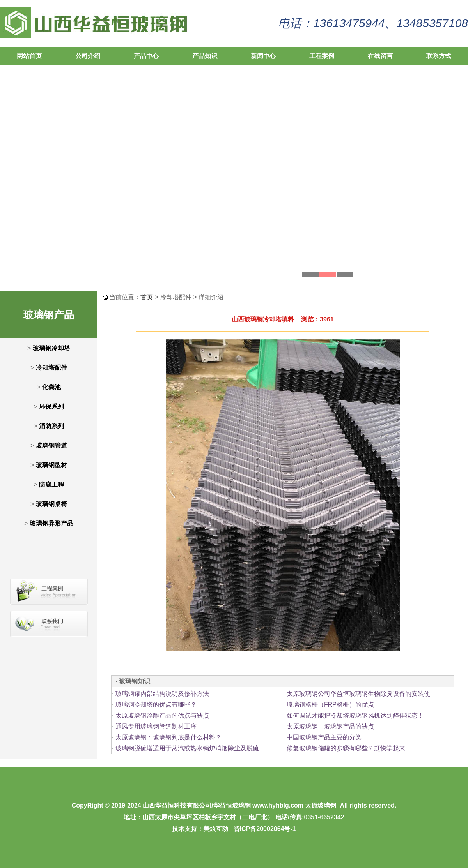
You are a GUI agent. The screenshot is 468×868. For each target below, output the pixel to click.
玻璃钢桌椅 (51, 504)
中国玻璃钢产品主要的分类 (324, 737)
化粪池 (51, 387)
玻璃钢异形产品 (51, 523)
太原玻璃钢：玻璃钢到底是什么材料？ (168, 737)
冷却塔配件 (51, 368)
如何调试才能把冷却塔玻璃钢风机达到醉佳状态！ (355, 715)
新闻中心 (263, 56)
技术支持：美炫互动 (200, 829)
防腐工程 (51, 484)
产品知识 (205, 56)
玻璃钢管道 (51, 445)
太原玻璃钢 (321, 805)
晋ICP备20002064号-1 (265, 829)
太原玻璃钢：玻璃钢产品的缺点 (330, 726)
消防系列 (51, 426)
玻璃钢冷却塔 (51, 348)
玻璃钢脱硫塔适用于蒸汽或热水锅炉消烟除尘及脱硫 (187, 748)
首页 (147, 297)
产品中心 (146, 56)
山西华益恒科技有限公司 (177, 805)
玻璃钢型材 (51, 465)
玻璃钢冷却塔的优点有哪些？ (156, 705)
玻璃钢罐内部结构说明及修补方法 (162, 694)
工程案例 (322, 56)
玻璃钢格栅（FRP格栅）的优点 (330, 705)
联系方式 (439, 56)
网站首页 (29, 56)
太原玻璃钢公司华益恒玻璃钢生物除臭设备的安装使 (358, 694)
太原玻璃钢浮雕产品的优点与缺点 (162, 715)
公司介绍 (88, 56)
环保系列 (51, 407)
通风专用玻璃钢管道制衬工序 (156, 726)
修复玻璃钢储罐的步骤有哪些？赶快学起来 (346, 748)
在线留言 (380, 56)
